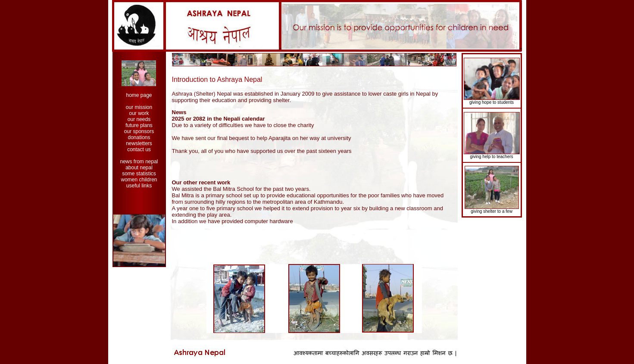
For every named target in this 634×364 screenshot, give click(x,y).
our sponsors (139, 131)
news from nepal (139, 162)
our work (139, 113)
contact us (139, 149)
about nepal (139, 168)
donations (139, 137)
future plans (139, 125)
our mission (139, 107)
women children (139, 180)
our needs (139, 119)
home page (139, 95)
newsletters (139, 143)
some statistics (139, 174)
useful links (139, 186)
